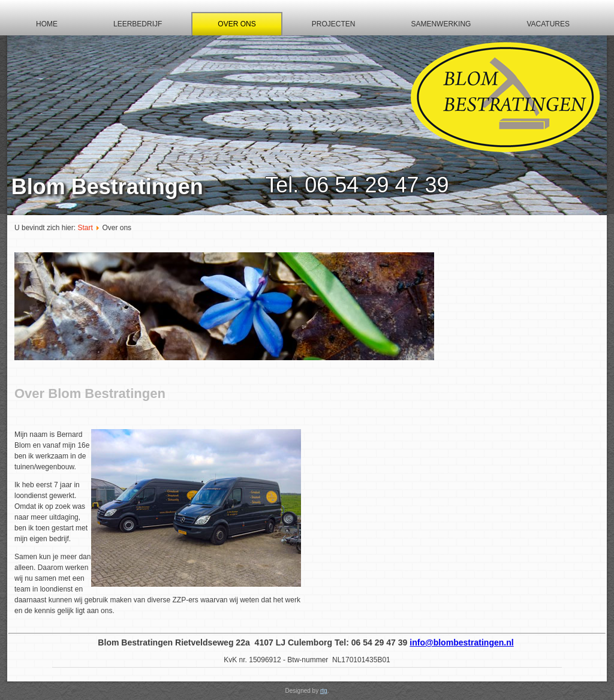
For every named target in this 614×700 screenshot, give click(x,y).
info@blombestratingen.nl (461, 642)
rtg (324, 691)
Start (85, 228)
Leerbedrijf (138, 24)
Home (47, 24)
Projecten (334, 24)
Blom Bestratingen (107, 187)
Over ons (237, 24)
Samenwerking (441, 24)
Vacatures (548, 24)
